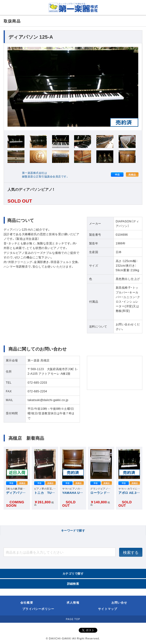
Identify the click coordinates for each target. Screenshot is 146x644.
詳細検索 (73, 584)
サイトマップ (108, 609)
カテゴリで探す (73, 573)
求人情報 (73, 602)
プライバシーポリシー (38, 609)
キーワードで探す (73, 530)
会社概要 (27, 602)
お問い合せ (119, 602)
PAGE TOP (73, 619)
